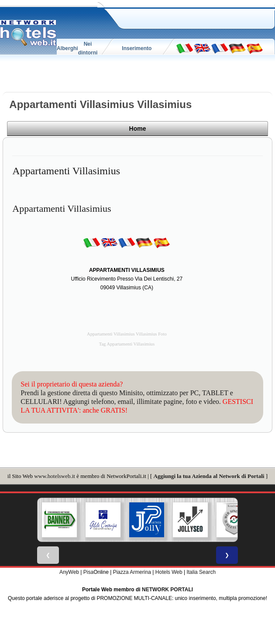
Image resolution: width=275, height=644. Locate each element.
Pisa (88, 571)
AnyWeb (69, 571)
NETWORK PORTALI (167, 589)
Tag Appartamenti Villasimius (127, 343)
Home (242, 130)
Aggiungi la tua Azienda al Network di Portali (209, 475)
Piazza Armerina (132, 571)
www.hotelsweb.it (55, 475)
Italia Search (201, 571)
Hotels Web (169, 571)
